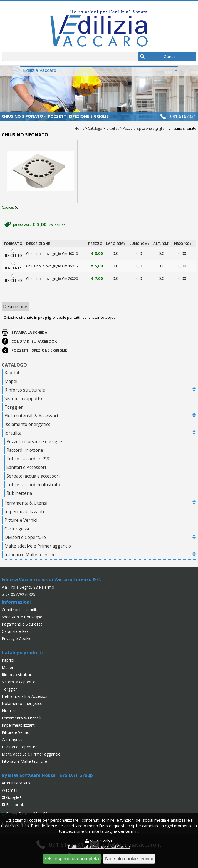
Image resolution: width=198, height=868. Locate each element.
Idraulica (112, 128)
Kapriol (12, 373)
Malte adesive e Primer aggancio (38, 546)
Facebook (13, 805)
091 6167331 (183, 116)
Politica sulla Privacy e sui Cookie (99, 846)
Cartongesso (18, 529)
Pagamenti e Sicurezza (22, 624)
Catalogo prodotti (22, 653)
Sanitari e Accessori (26, 467)
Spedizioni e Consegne (22, 617)
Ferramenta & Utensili (27, 503)
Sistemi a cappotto (23, 398)
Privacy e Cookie (17, 639)
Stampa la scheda (29, 332)
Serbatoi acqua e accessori (33, 476)
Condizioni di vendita (20, 610)
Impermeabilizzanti (24, 511)
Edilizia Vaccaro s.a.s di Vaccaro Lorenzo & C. (51, 579)
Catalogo (95, 128)
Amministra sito (16, 783)
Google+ (12, 797)
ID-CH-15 (13, 266)
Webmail (9, 790)
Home (80, 128)
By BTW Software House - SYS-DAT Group (47, 775)
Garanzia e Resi (16, 631)
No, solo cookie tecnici (129, 859)
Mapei (11, 381)
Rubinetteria (19, 493)
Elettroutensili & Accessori (31, 416)
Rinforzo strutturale (25, 390)
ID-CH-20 (13, 279)
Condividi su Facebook (34, 341)
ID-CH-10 (13, 254)
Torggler (14, 407)
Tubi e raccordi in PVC (29, 459)
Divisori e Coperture (25, 537)
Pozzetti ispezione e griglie (144, 128)
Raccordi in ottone (25, 450)
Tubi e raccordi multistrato (33, 485)
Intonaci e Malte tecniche (30, 555)
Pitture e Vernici (21, 520)
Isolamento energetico (28, 424)
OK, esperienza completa (72, 859)
